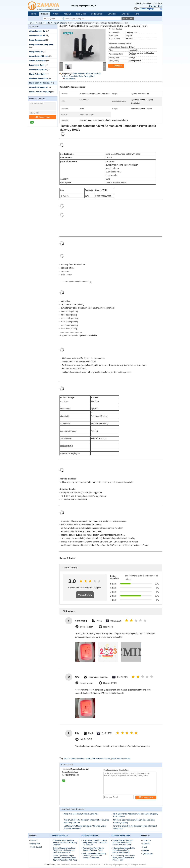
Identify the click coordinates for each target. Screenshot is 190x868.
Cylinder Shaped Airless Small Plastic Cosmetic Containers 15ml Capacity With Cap (64, 850)
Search (129, 19)
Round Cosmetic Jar (37, 40)
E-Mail (145, 847)
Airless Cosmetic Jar (37, 31)
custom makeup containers (74, 759)
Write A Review (85, 595)
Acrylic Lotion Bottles (38, 61)
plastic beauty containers (121, 759)
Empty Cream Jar (36, 52)
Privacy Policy (49, 865)
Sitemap (146, 850)
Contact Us (112, 14)
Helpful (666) (86, 739)
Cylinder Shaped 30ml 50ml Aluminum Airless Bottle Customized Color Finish (123, 843)
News (137, 14)
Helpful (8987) (110, 683)
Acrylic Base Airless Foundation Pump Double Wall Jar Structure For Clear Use (95, 843)
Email (160, 6)
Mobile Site (148, 854)
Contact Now (43, 117)
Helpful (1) (108, 627)
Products (45, 14)
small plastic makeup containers (98, 759)
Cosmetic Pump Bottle (38, 70)
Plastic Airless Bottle (37, 74)
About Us (67, 14)
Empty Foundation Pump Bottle (41, 44)
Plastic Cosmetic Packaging (40, 92)
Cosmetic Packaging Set (39, 87)
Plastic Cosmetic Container (55, 23)
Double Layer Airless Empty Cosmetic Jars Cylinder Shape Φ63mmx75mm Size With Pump (65, 858)
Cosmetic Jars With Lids (39, 56)
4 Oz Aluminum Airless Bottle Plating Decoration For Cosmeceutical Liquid (124, 850)
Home (34, 14)
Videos (56, 14)
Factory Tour (81, 14)
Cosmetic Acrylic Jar (37, 36)
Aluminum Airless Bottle (39, 78)
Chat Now (153, 6)
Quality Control (97, 14)
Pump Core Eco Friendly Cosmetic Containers (81, 814)
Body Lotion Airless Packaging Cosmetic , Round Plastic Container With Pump (94, 856)
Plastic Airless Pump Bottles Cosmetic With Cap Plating (93, 849)
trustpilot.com (86, 627)
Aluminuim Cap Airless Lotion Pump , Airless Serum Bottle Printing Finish (124, 858)
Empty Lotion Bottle (37, 65)
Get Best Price (70, 79)
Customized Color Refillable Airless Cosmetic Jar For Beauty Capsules (65, 843)
